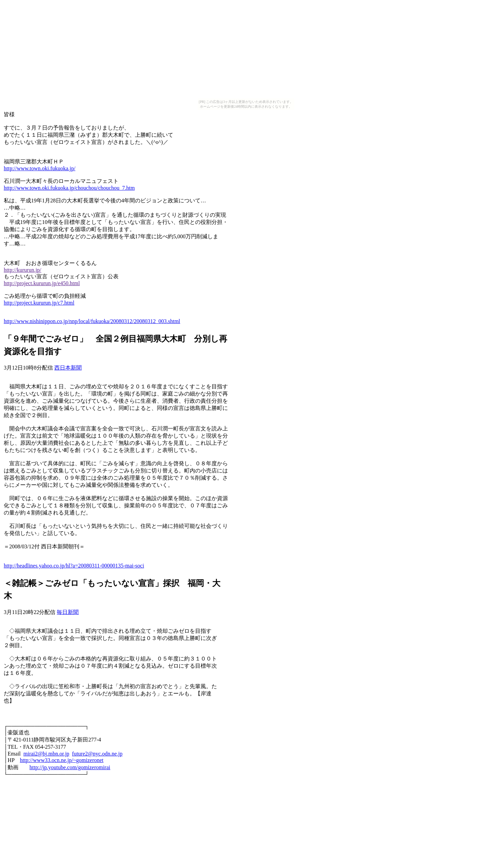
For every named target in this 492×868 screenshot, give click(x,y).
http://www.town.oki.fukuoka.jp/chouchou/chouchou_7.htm (69, 188)
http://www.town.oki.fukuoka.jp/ (40, 168)
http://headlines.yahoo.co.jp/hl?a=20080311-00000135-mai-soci (74, 566)
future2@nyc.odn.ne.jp (97, 754)
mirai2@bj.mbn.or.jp (46, 754)
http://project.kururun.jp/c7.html (39, 303)
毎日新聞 (68, 612)
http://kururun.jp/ (23, 270)
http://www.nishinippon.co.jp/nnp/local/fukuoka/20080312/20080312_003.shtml (92, 321)
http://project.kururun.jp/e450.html (42, 283)
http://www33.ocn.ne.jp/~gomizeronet (62, 760)
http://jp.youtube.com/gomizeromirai (70, 767)
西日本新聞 (68, 368)
